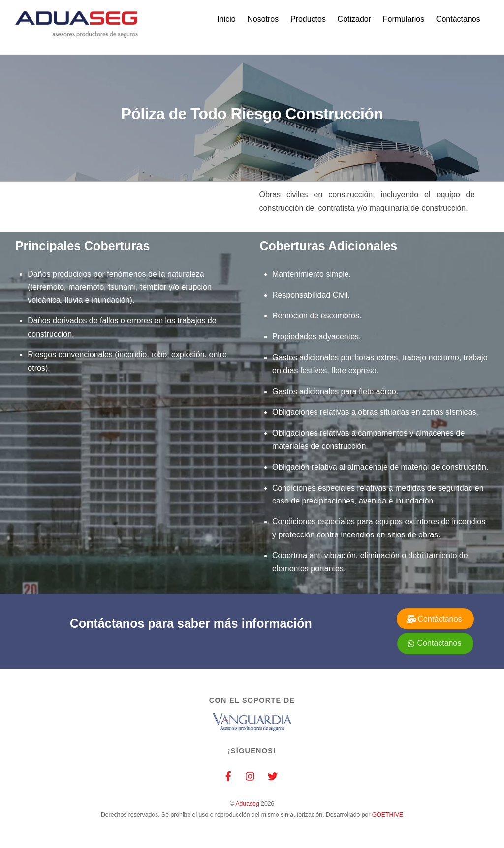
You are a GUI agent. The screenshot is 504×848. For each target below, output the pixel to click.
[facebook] (228, 775)
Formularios (404, 19)
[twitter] (273, 775)
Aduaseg (247, 804)
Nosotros (263, 19)
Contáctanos (458, 19)
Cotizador (354, 19)
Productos (308, 19)
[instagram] (251, 775)
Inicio (226, 19)
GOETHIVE (388, 815)
